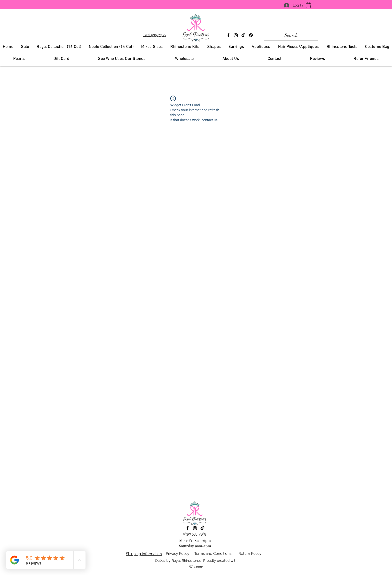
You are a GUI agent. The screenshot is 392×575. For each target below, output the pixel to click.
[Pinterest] (251, 35)
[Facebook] (228, 35)
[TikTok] (243, 35)
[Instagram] (236, 35)
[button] (308, 5)
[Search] (291, 35)
